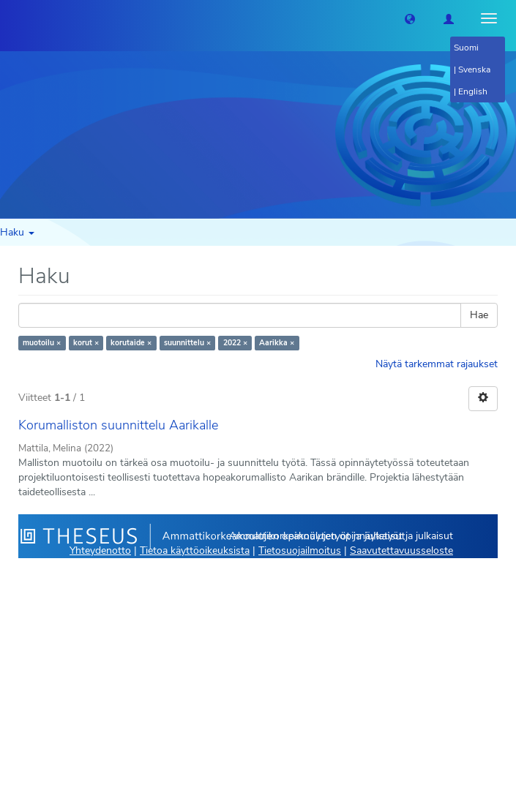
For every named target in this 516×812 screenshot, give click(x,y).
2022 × (235, 343)
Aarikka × (277, 343)
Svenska (474, 69)
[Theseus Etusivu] (11, 18)
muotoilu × (42, 343)
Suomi (466, 48)
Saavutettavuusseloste (401, 550)
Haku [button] (17, 232)
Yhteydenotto (100, 550)
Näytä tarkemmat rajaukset (437, 364)
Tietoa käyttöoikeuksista (195, 550)
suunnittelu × (187, 343)
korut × (86, 343)
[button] (410, 18)
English (473, 91)
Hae (479, 315)
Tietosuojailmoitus (300, 550)
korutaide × (131, 343)
